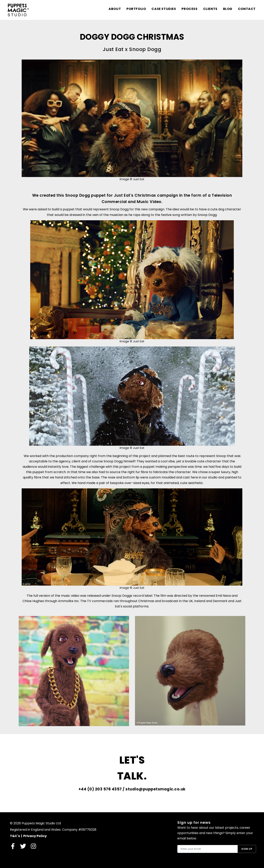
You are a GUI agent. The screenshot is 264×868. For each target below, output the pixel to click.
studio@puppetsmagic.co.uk (156, 789)
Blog (228, 9)
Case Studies (164, 9)
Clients (210, 9)
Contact (247, 9)
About (115, 9)
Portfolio (136, 9)
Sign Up (247, 849)
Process (189, 9)
